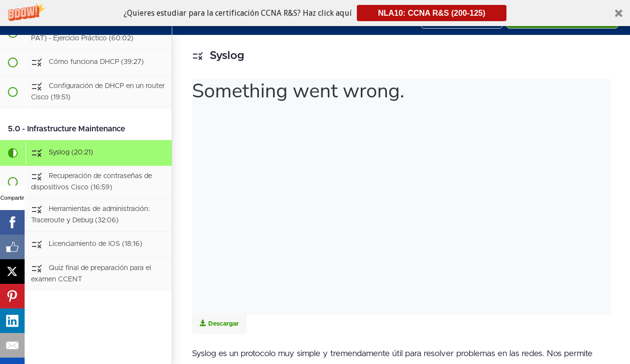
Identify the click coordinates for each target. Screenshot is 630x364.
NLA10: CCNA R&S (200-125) (432, 13)
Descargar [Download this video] (219, 323)
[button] (315, 13)
